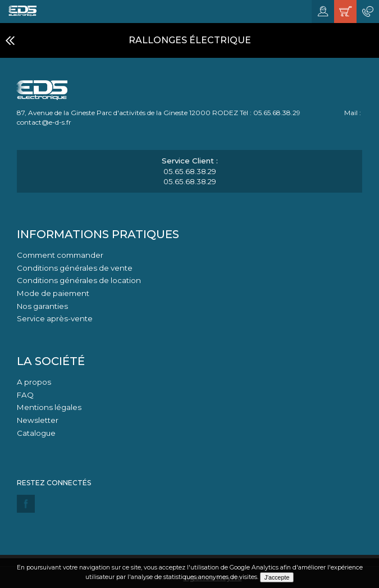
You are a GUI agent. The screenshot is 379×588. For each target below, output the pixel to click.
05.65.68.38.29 (190, 171)
